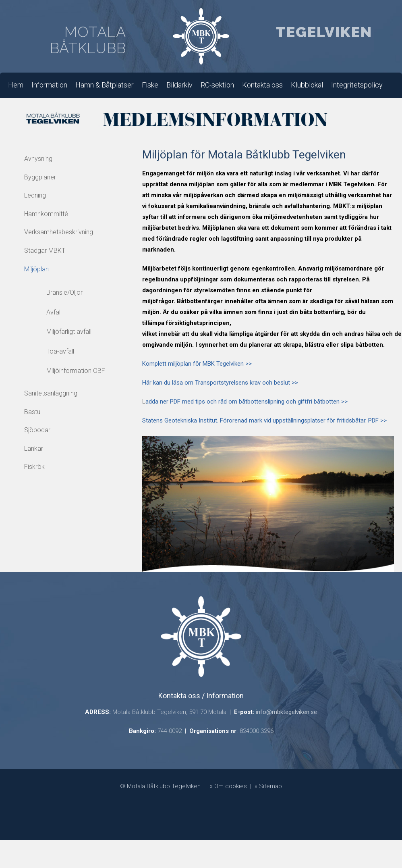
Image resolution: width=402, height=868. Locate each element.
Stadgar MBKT (45, 251)
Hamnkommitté (46, 214)
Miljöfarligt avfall (69, 332)
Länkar (34, 449)
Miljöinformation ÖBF (76, 371)
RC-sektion (217, 85)
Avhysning (38, 159)
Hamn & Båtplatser (105, 85)
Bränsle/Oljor (64, 292)
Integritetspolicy (357, 85)
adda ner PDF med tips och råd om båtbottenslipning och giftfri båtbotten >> (247, 402)
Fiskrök (34, 467)
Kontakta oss (262, 85)
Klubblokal (307, 85)
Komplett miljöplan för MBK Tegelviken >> (197, 364)
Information (49, 85)
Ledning (35, 195)
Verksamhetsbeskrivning (59, 232)
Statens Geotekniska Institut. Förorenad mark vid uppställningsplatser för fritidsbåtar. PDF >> (264, 420)
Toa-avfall (60, 351)
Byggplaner (40, 177)
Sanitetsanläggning (51, 393)
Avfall (54, 312)
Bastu (32, 412)
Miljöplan (36, 269)
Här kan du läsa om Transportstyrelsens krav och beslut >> (220, 383)
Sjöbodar (37, 430)
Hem (16, 85)
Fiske (150, 85)
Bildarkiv (179, 85)
